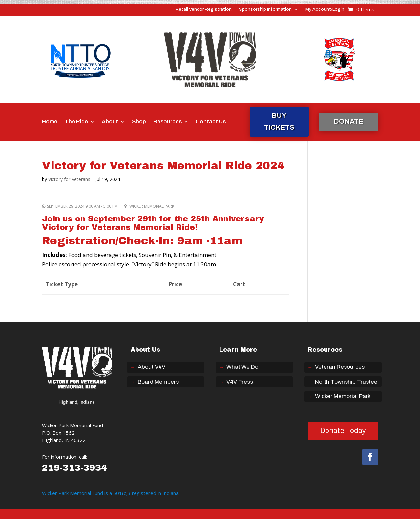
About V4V (152, 367)
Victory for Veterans (69, 179)
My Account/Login (325, 10)
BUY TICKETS (279, 121)
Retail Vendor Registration (204, 10)
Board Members (158, 382)
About (110, 122)
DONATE (348, 121)
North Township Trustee (346, 382)
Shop (139, 122)
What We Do (242, 367)
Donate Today (343, 430)
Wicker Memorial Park (343, 396)
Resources (168, 122)
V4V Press (240, 382)
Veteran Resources (340, 367)
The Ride (76, 122)
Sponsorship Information (265, 10)
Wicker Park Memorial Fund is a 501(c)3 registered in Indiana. (111, 493)
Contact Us (211, 122)
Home (50, 122)
